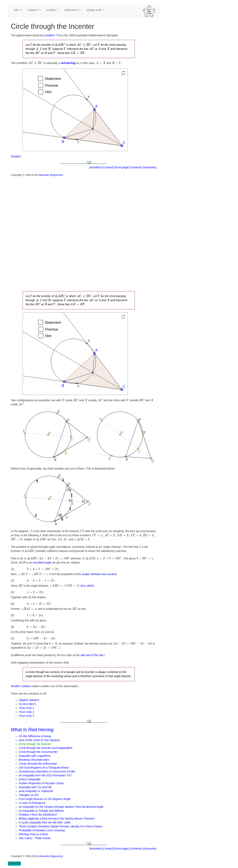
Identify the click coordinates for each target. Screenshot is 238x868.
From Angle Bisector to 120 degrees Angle (45, 799)
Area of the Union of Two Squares (39, 740)
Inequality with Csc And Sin (35, 787)
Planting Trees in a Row (33, 834)
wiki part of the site (92, 655)
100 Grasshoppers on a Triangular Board (44, 768)
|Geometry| (150, 167)
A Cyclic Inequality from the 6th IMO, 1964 (44, 822)
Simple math (96, 11)
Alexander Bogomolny (50, 175)
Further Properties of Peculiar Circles (41, 783)
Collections (73, 11)
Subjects (35, 11)
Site (18, 11)
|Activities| (95, 167)
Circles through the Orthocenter (38, 764)
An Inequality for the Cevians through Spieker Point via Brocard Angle (61, 807)
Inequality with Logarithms (35, 756)
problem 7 (51, 35)
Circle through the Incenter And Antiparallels (46, 748)
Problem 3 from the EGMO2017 (38, 815)
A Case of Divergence (32, 803)
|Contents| (136, 167)
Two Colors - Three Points (35, 838)
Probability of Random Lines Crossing (42, 830)
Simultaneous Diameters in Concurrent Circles (47, 771)
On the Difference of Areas (35, 736)
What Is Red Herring (32, 730)
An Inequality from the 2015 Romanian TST (45, 775)
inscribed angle (42, 563)
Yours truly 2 (26, 712)
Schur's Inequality (30, 779)
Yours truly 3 (26, 716)
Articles (53, 11)
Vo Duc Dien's (27, 704)
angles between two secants (99, 574)
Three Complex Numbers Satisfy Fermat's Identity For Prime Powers (60, 826)
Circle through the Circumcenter (38, 752)
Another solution (21, 686)
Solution (16, 156)
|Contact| (108, 167)
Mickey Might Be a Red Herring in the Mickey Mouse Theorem (57, 819)
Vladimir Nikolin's (29, 700)
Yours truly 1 (26, 708)
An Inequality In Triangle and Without (41, 811)
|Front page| (121, 167)
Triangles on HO (29, 795)
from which (87, 586)
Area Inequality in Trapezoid (36, 791)
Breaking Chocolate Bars (34, 760)
